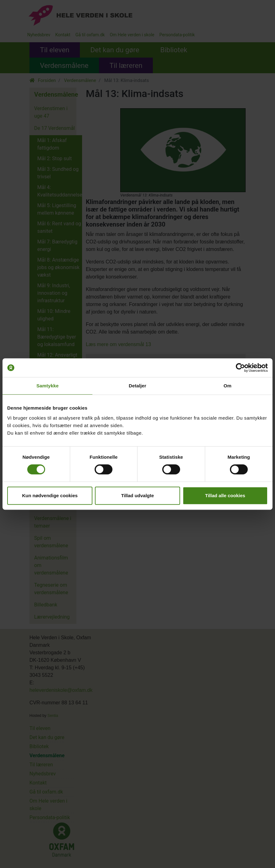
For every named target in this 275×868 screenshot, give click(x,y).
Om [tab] (228, 386)
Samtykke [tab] (47, 386)
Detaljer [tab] (137, 386)
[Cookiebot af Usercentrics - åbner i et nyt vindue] (240, 368)
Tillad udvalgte (138, 495)
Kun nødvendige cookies (50, 495)
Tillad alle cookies (225, 495)
